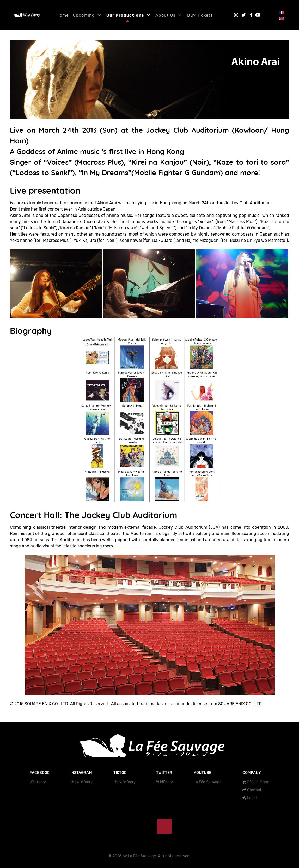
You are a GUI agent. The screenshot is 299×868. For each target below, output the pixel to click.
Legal (252, 798)
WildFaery (164, 782)
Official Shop (258, 782)
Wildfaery (38, 782)
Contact (254, 790)
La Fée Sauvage (208, 782)
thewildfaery (81, 782)
